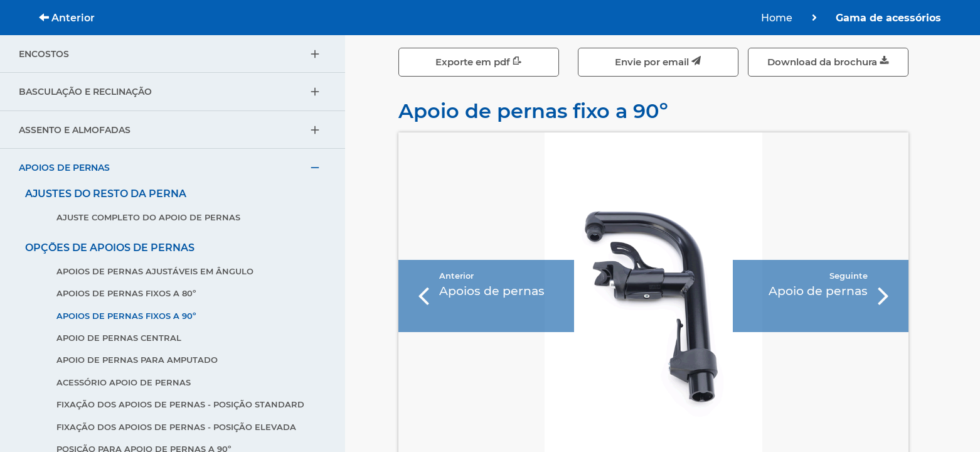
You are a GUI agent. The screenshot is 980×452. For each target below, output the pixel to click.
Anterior (67, 18)
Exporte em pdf (479, 62)
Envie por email (658, 62)
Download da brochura (828, 62)
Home (777, 18)
